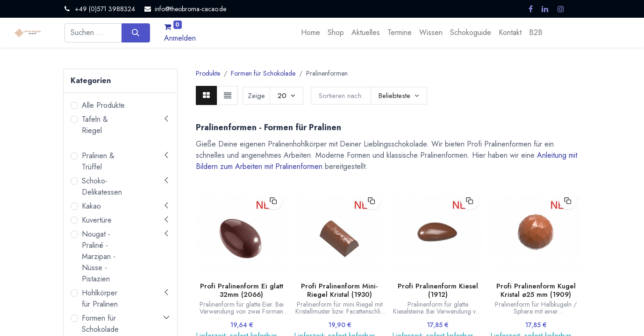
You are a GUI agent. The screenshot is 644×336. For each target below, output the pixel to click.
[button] (399, 96)
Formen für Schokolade (100, 324)
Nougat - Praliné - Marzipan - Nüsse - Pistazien (99, 256)
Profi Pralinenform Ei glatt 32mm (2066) (242, 290)
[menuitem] (311, 33)
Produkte (208, 73)
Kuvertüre (97, 220)
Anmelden (180, 38)
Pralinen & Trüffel (98, 161)
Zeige (256, 96)
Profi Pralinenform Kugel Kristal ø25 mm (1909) (536, 290)
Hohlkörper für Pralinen (100, 298)
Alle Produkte (103, 105)
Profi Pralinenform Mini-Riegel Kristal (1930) (340, 290)
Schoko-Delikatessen (102, 186)
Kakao (91, 206)
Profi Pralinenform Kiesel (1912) (438, 290)
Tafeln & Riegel (95, 125)
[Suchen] (136, 33)
